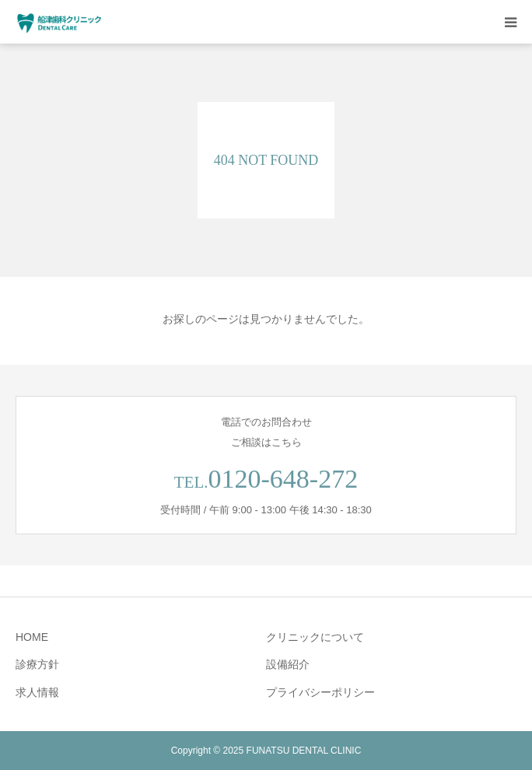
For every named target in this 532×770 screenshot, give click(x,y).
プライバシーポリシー (320, 692)
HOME (32, 637)
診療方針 (37, 664)
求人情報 (37, 692)
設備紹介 (288, 664)
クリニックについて (315, 637)
